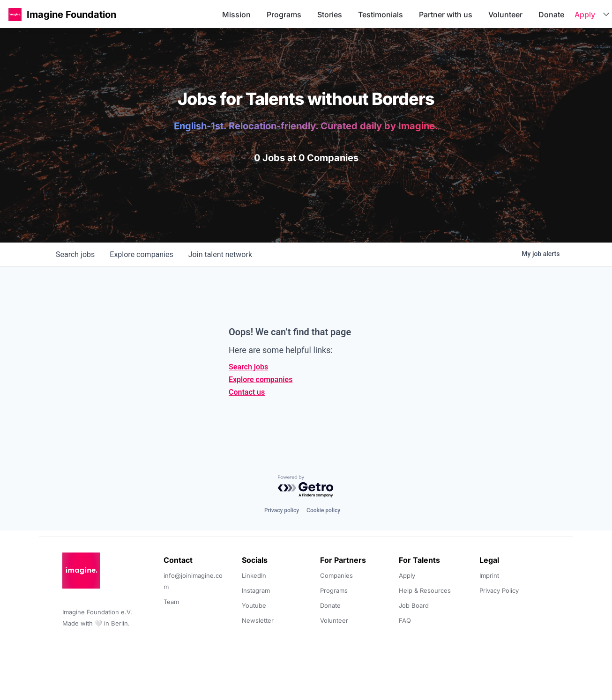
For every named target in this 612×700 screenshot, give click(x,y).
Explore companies (261, 379)
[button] (15, 14)
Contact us (247, 392)
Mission (236, 15)
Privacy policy (282, 510)
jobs (75, 254)
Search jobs (248, 367)
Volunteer (505, 15)
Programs (284, 15)
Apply (585, 15)
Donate (551, 15)
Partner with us (446, 15)
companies (141, 254)
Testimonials (381, 15)
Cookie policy (323, 510)
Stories (330, 15)
